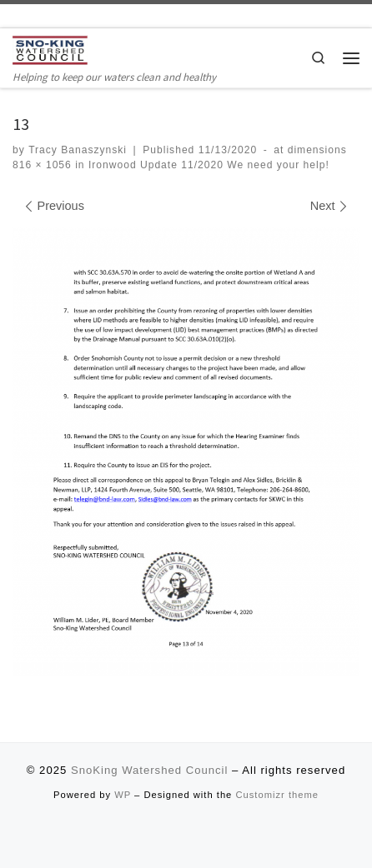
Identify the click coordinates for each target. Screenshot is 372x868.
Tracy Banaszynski (78, 150)
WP (123, 795)
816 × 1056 (42, 165)
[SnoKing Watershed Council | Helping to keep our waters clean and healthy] (50, 50)
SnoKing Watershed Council (149, 770)
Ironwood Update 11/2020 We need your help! (207, 165)
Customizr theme (277, 795)
